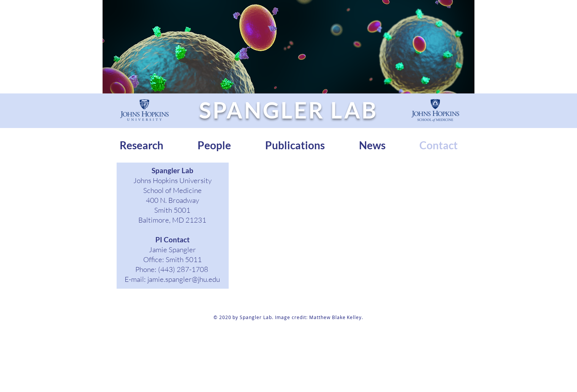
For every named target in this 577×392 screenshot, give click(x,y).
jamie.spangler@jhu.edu (184, 279)
